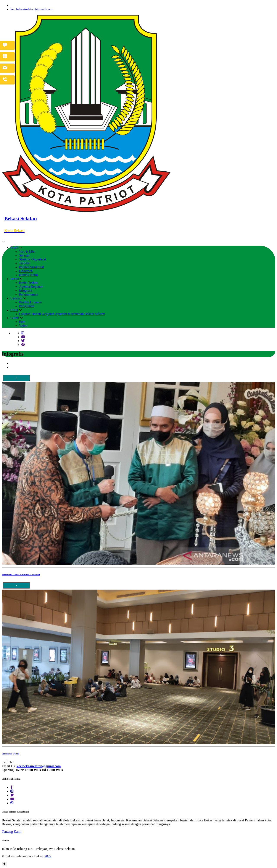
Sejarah (24, 255)
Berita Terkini (29, 283)
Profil (14, 248)
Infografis (26, 290)
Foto (22, 322)
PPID (14, 310)
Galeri (15, 318)
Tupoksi (25, 263)
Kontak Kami (28, 275)
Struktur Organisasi (33, 259)
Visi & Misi (27, 251)
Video (23, 326)
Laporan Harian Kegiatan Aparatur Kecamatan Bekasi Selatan (62, 314)
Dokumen (26, 271)
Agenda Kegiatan (31, 287)
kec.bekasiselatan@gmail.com (31, 9)
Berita (15, 279)
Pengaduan (27, 306)
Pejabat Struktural (31, 267)
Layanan (16, 298)
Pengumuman (29, 294)
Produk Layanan (30, 302)
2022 (48, 856)
